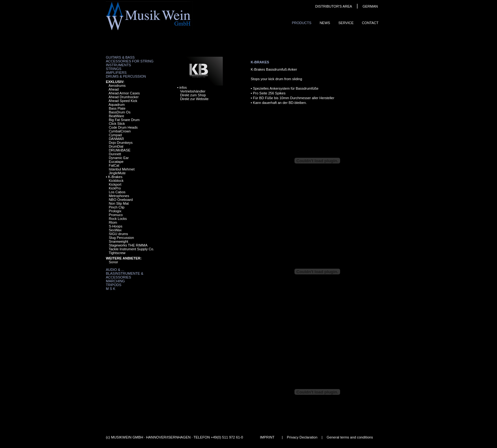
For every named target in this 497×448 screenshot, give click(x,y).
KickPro (115, 188)
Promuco (116, 215)
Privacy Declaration (302, 437)
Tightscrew (117, 253)
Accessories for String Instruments (130, 63)
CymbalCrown (120, 131)
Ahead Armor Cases (124, 93)
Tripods (114, 285)
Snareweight (118, 241)
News (325, 23)
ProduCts (302, 23)
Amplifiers (116, 73)
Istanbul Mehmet (122, 169)
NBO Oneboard (121, 200)
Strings (114, 69)
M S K (111, 289)
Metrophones (119, 196)
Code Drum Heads (123, 127)
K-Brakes (115, 177)
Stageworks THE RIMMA (128, 245)
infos (183, 87)
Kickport (115, 184)
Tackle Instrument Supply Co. (131, 249)
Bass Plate (117, 108)
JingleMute (117, 173)
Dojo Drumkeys (121, 143)
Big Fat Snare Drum (124, 120)
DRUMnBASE (119, 150)
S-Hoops (116, 226)
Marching (115, 281)
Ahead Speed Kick (123, 101)
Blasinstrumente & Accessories (125, 275)
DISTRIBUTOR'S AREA (333, 6)
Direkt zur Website (194, 99)
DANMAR (116, 139)
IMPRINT (267, 437)
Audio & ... (115, 270)
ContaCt (370, 23)
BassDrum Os (119, 112)
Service (346, 23)
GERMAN (370, 6)
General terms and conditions (350, 437)
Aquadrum (117, 105)
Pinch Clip (117, 207)
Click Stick (117, 124)
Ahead (114, 89)
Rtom (113, 222)
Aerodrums (117, 86)
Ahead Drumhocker (124, 97)
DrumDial (116, 146)
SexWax (115, 230)
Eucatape (116, 162)
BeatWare (116, 116)
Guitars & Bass (120, 57)
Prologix (115, 211)
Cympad (115, 135)
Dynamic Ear (119, 158)
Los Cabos (117, 192)
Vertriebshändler (193, 91)
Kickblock (116, 181)
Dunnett (115, 154)
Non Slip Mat (119, 203)
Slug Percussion (121, 238)
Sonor (113, 262)
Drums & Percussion (126, 76)
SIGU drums (118, 234)
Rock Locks (118, 219)
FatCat (114, 165)
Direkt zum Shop (193, 95)
